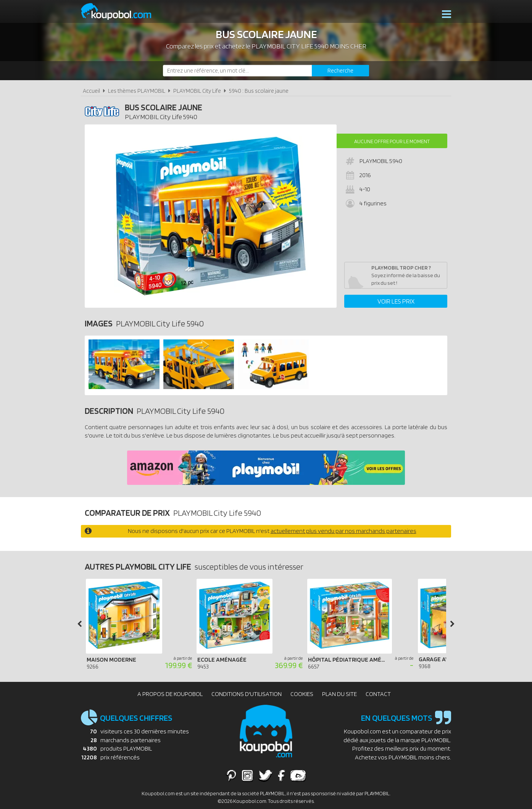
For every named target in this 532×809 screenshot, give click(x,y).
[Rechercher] (340, 71)
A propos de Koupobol (170, 694)
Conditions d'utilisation (247, 694)
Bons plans (297, 15)
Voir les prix (396, 301)
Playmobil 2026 (254, 15)
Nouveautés (210, 15)
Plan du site (339, 694)
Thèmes (176, 15)
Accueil (91, 91)
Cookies (302, 694)
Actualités (418, 15)
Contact (378, 694)
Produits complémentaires (358, 15)
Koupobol (121, 12)
